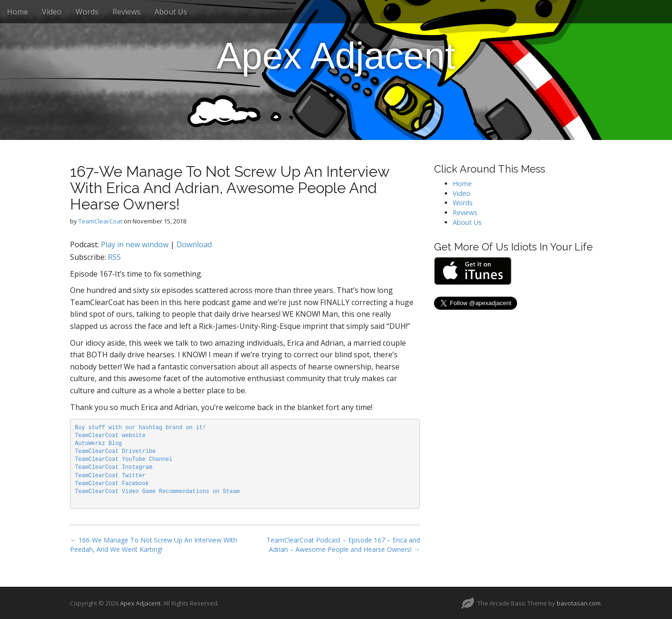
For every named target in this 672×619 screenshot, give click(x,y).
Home (17, 12)
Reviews (126, 12)
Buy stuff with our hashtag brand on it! (141, 428)
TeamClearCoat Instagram (114, 467)
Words (87, 12)
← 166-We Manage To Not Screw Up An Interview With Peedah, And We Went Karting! (154, 545)
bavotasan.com (579, 603)
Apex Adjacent (336, 56)
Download (194, 244)
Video (52, 12)
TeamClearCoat (100, 221)
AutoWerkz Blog (99, 444)
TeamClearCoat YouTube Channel (124, 459)
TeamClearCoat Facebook (112, 484)
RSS (114, 257)
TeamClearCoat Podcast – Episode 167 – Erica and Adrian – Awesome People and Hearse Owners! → (343, 545)
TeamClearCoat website (110, 436)
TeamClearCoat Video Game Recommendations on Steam (157, 492)
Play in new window (135, 244)
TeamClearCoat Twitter (110, 476)
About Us (171, 12)
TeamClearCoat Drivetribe (115, 452)
